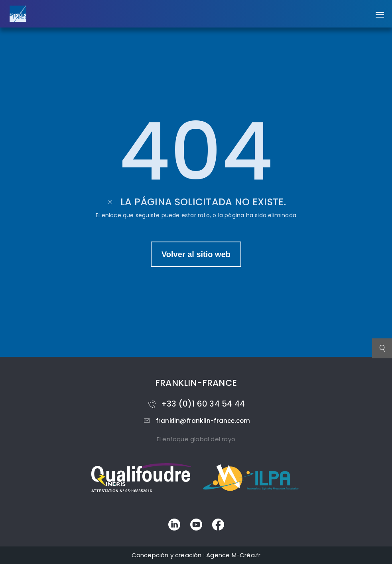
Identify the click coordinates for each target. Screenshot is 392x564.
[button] (380, 11)
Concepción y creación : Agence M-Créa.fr (196, 555)
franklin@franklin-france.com (196, 421)
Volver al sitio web (196, 254)
